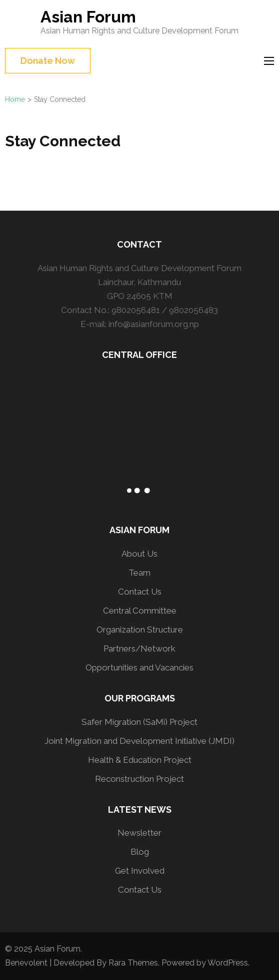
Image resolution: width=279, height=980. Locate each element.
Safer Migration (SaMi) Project (139, 722)
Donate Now (48, 61)
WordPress (228, 963)
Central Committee (140, 611)
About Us (139, 554)
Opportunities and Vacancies (139, 667)
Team (139, 573)
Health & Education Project (140, 760)
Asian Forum (88, 17)
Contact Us (140, 592)
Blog (140, 852)
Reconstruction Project (139, 779)
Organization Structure (140, 630)
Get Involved (140, 871)
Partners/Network (139, 649)
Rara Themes (133, 963)
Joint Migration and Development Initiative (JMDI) (139, 741)
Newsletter (139, 833)
